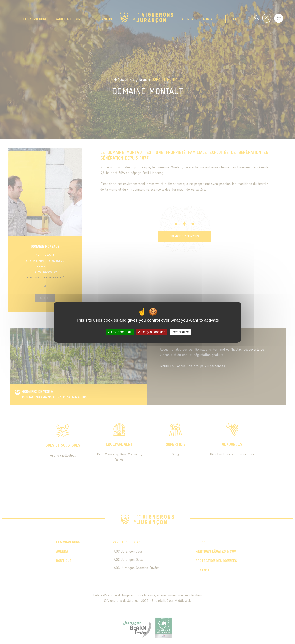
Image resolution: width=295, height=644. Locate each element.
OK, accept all (120, 332)
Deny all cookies (152, 332)
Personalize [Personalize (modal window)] (180, 332)
